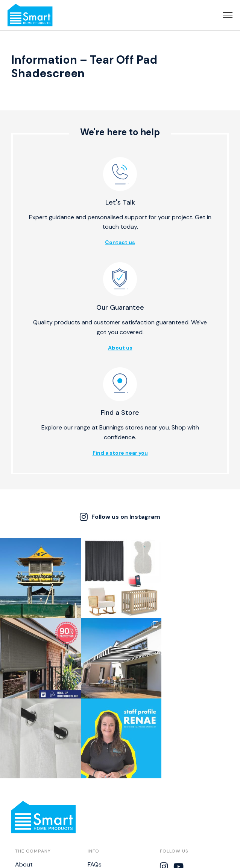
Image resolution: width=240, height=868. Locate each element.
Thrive (167, 858)
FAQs (95, 784)
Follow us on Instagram (120, 517)
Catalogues (31, 819)
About (24, 784)
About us (120, 348)
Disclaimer (102, 808)
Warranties (103, 796)
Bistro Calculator (111, 819)
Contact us (120, 242)
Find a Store (32, 808)
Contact (27, 796)
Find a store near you (120, 453)
